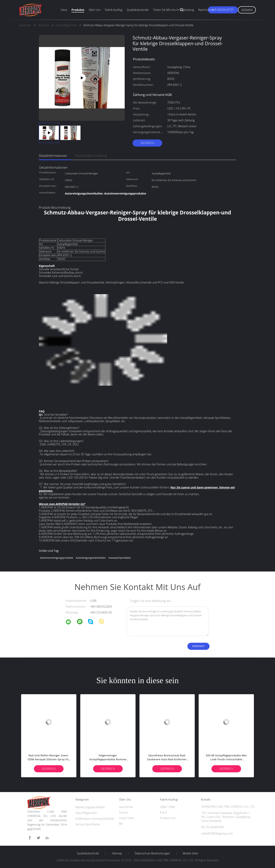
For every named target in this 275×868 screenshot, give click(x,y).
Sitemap (117, 853)
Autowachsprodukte (120, 558)
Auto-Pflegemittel (86, 813)
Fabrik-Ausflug (114, 10)
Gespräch (147, 143)
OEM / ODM (167, 807)
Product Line (168, 818)
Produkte (78, 10)
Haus (64, 10)
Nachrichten (206, 10)
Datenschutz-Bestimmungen (152, 853)
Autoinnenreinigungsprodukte (56, 558)
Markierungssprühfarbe (90, 807)
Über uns (94, 10)
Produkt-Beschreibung (91, 156)
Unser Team (126, 818)
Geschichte (126, 807)
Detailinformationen (53, 156)
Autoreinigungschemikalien (91, 558)
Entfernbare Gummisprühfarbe (95, 819)
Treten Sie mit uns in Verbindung (174, 10)
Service (123, 812)
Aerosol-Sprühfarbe (88, 824)
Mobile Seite (190, 853)
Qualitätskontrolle (138, 10)
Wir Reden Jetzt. (223, 10)
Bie (121, 824)
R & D (163, 812)
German (247, 10)
